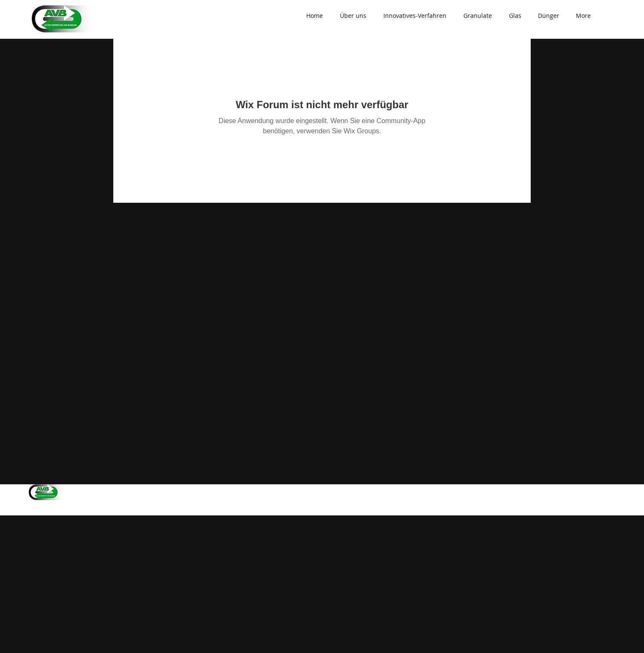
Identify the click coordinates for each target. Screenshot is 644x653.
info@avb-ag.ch (55, 615)
